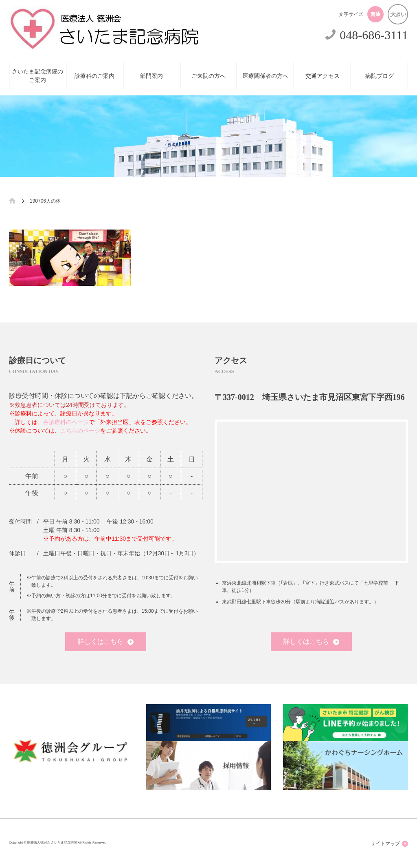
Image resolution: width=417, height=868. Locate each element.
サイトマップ (389, 844)
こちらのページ (80, 431)
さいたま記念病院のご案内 (37, 76)
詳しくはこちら (106, 642)
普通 (375, 14)
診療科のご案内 (94, 76)
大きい (398, 14)
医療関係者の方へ (266, 76)
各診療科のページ (66, 422)
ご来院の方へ (208, 76)
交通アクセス (323, 76)
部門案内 (151, 76)
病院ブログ (380, 76)
